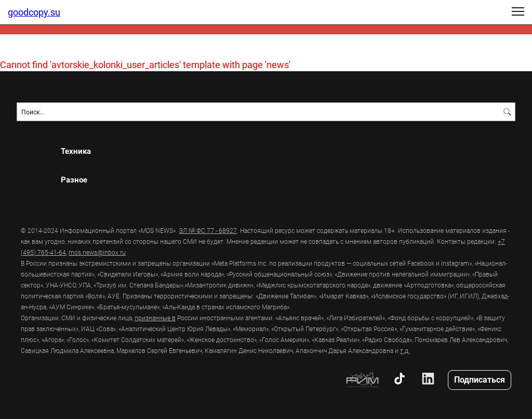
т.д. (405, 350)
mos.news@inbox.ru (97, 252)
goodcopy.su (34, 12)
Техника (76, 151)
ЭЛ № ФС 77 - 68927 (208, 230)
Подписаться (480, 379)
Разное (74, 180)
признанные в (155, 318)
